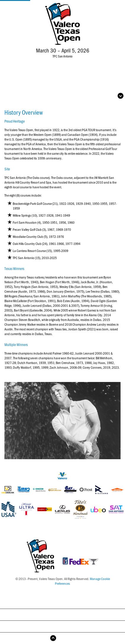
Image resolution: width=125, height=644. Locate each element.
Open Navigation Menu (95, 96)
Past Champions (63, 614)
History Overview (62, 603)
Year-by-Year (62, 626)
